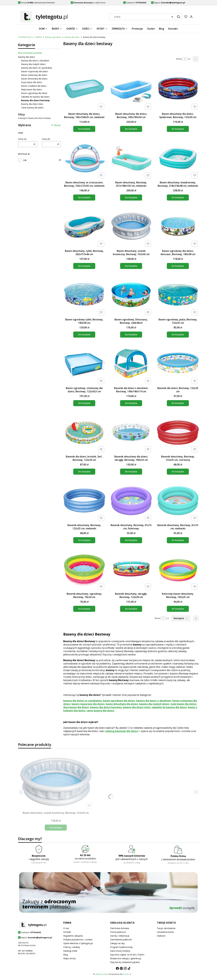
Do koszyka (84, 129)
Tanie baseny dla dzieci (32, 108)
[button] (178, 17)
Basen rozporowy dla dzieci (35, 71)
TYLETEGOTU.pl (25, 37)
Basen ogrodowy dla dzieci (34, 93)
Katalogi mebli (70, 951)
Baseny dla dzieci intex (32, 104)
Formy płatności (118, 932)
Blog (66, 955)
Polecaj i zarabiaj (72, 947)
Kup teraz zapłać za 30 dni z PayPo (127, 955)
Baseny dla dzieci (72, 37)
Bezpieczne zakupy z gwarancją (126, 958)
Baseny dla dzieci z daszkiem (35, 61)
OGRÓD (38, 37)
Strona (179, 59)
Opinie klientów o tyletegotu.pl (78, 943)
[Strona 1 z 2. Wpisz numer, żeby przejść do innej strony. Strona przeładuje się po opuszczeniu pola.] (185, 59)
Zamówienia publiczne (121, 940)
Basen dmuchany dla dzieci (34, 79)
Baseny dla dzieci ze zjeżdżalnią (37, 68)
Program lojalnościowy (121, 947)
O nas (66, 928)
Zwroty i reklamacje (120, 936)
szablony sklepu (102, 974)
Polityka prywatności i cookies (78, 940)
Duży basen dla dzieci (32, 82)
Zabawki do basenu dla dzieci (35, 97)
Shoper (126, 974)
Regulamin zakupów (73, 936)
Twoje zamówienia (166, 928)
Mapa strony (69, 958)
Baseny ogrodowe (53, 37)
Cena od (22, 139)
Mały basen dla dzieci (31, 89)
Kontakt (67, 932)
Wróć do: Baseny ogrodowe (30, 53)
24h (25, 160)
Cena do (46, 139)
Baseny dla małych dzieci (33, 64)
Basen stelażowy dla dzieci (34, 75)
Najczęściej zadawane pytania (125, 962)
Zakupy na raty (117, 943)
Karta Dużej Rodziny (120, 951)
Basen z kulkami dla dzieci (34, 86)
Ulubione (161, 936)
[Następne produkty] (181, 618)
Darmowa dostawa (120, 928)
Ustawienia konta (165, 932)
